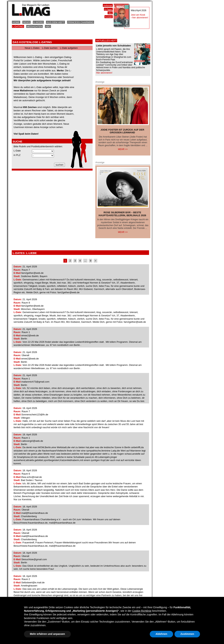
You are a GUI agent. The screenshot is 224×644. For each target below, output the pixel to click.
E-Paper (108, 9)
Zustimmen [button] (187, 634)
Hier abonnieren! (104, 73)
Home (16, 22)
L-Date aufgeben (69, 48)
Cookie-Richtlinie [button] (142, 611)
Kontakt (109, 17)
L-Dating (18, 26)
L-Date (17, 151)
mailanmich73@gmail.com (35, 382)
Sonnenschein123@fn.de (35, 415)
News (26, 22)
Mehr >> (123, 149)
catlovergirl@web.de (32, 441)
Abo (48, 26)
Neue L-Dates (32, 48)
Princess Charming (81, 22)
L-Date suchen (50, 48)
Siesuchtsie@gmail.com (34, 559)
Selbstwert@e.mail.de (33, 582)
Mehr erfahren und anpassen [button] (47, 634)
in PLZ (17, 155)
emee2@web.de (30, 335)
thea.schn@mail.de (32, 477)
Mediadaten (34, 26)
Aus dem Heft (55, 22)
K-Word (38, 22)
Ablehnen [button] (161, 634)
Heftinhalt (108, 6)
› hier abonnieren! (139, 18)
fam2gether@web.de (33, 273)
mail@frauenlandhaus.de (35, 513)
